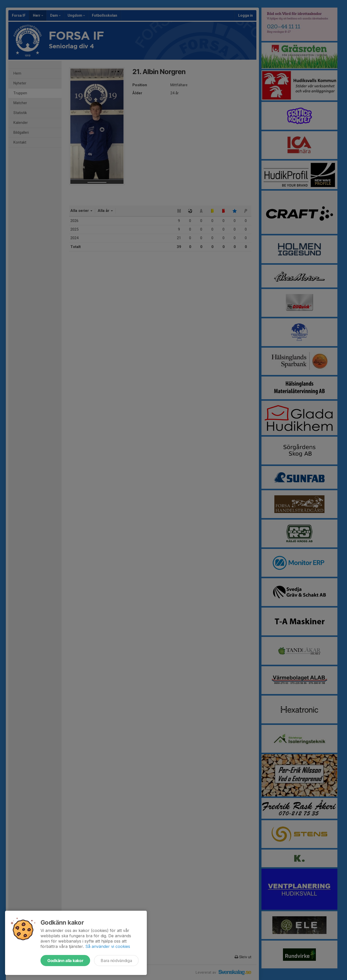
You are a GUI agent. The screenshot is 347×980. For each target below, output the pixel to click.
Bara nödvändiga (116, 961)
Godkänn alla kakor (65, 961)
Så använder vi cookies (108, 946)
